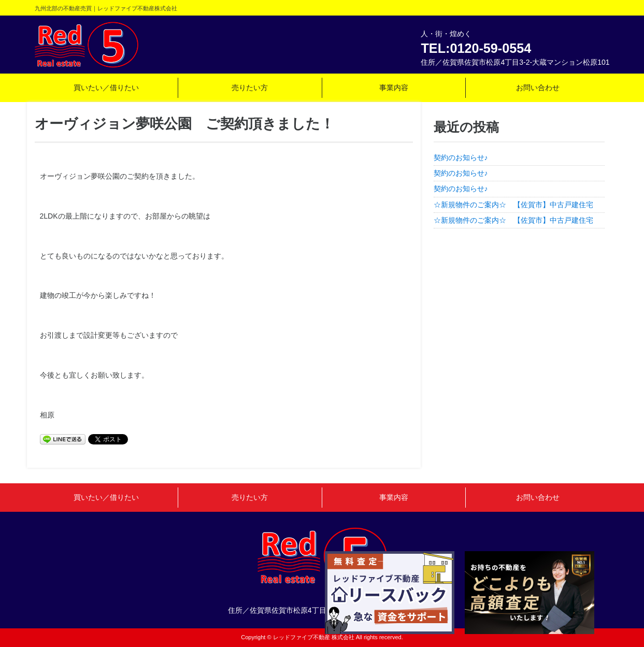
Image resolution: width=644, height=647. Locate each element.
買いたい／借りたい (106, 88)
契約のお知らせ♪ (461, 157)
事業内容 (394, 88)
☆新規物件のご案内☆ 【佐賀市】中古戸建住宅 (517, 205)
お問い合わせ (538, 88)
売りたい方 (250, 88)
